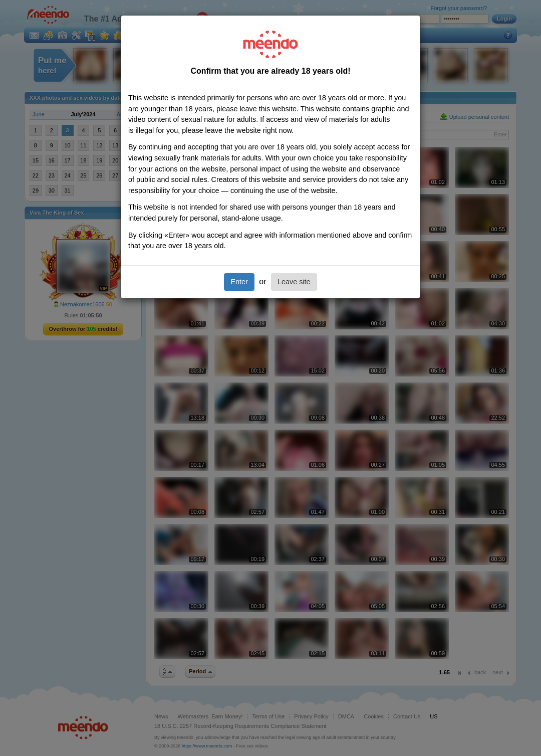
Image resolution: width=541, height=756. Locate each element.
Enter (239, 282)
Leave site (294, 282)
